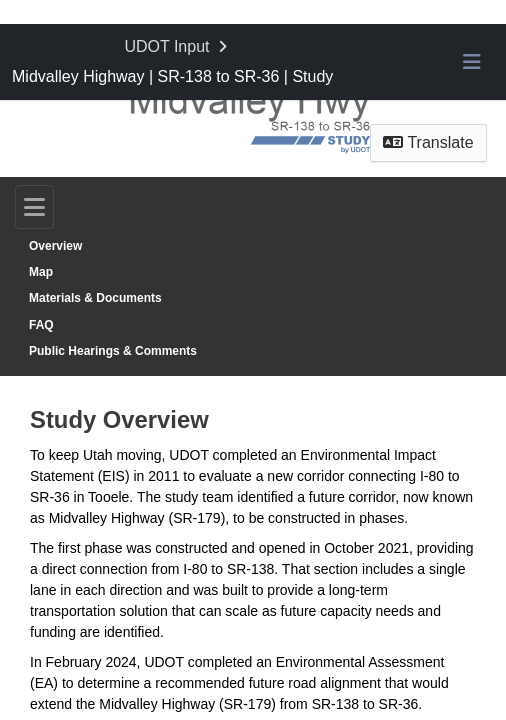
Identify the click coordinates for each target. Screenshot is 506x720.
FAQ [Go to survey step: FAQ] (41, 325)
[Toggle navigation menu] (472, 62)
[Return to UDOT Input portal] (177, 47)
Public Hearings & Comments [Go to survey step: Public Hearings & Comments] (113, 351)
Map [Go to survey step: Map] (41, 272)
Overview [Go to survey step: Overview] (55, 246)
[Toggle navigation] (34, 207)
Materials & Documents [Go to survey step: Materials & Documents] (95, 298)
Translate (428, 142)
